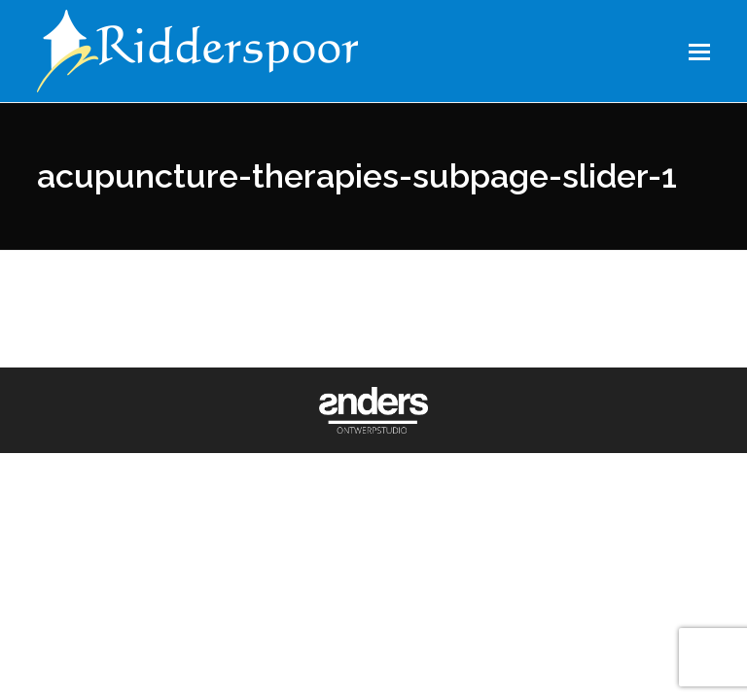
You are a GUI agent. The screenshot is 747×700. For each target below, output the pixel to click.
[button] (699, 52)
